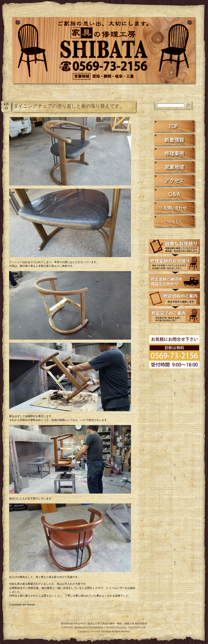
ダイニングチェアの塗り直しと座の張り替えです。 (69, 106)
